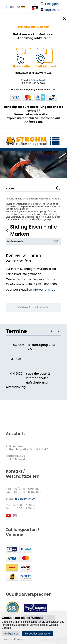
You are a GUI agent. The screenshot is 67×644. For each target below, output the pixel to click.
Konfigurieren (11, 634)
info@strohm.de (38, 80)
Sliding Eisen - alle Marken (33, 230)
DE (21, 7)
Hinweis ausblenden (12, 639)
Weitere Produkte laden (33, 307)
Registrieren (51, 10)
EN (10, 7)
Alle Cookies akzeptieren (37, 634)
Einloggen (50, 4)
